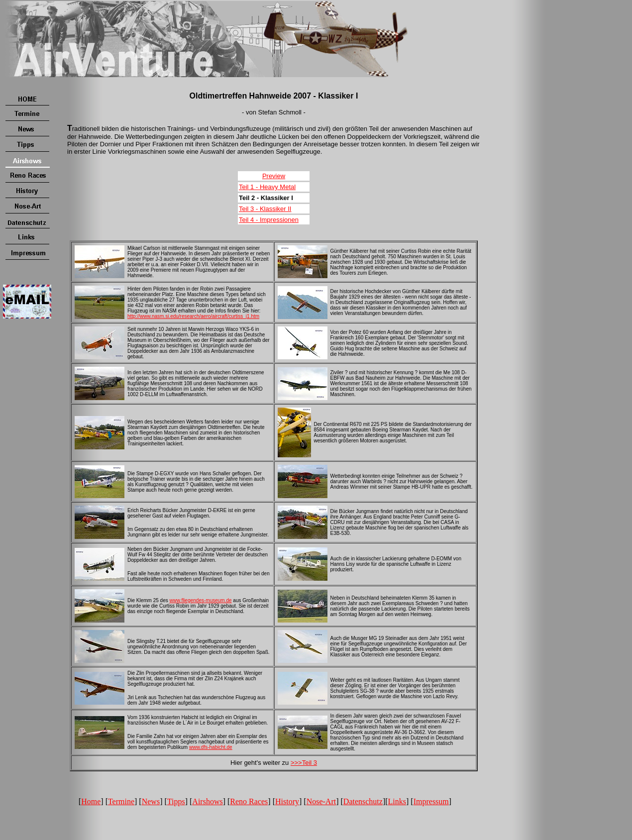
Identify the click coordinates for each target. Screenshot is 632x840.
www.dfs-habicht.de (211, 747)
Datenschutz (363, 801)
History (287, 801)
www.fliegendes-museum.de (200, 600)
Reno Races (249, 801)
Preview (274, 176)
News (151, 801)
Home (91, 801)
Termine (121, 801)
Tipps (176, 801)
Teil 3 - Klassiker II (265, 209)
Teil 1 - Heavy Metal (267, 187)
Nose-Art (321, 801)
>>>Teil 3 (304, 763)
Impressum (431, 801)
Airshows (207, 801)
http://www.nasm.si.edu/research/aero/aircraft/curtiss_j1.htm (193, 316)
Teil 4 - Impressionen (269, 220)
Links (397, 801)
